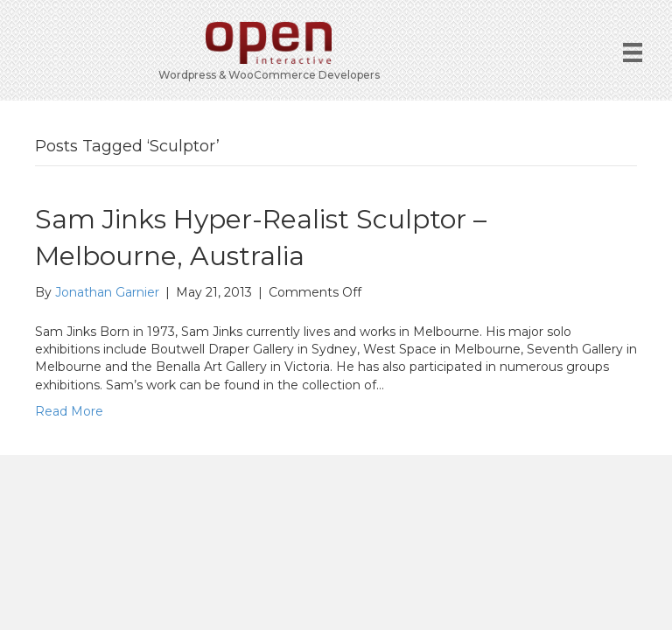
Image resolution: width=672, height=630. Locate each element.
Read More (69, 411)
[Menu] (633, 52)
